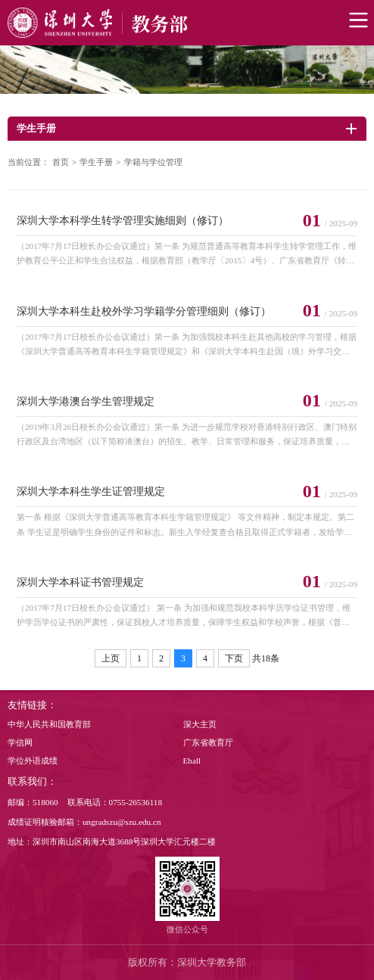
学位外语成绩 (33, 761)
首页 (61, 162)
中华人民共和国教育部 (49, 724)
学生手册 (96, 162)
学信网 (20, 742)
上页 (111, 658)
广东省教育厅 (208, 742)
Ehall (192, 761)
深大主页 (200, 724)
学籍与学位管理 (153, 162)
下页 (234, 658)
